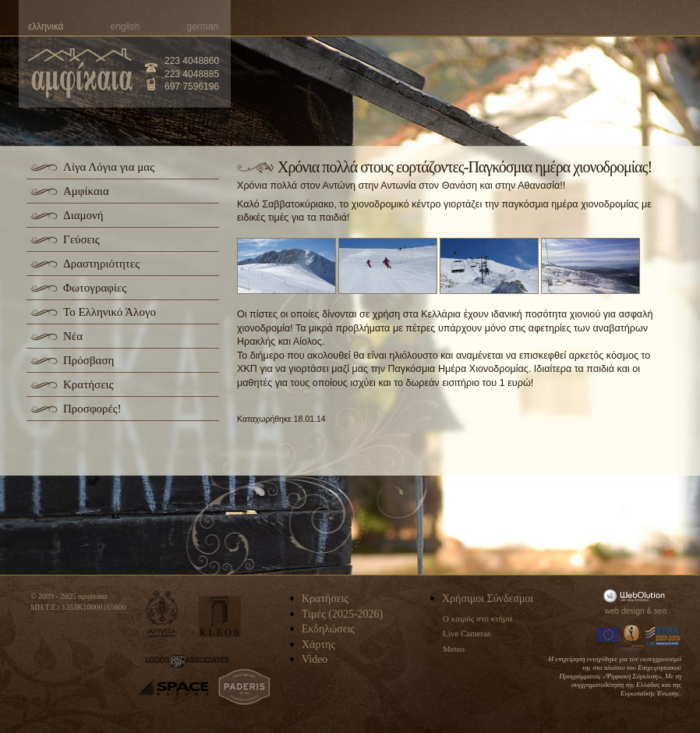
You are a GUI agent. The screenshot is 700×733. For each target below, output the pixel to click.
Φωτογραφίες (95, 288)
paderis (244, 687)
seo (660, 611)
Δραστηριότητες (101, 264)
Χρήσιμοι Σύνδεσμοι (488, 598)
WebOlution (637, 595)
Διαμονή (83, 215)
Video (315, 659)
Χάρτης (318, 644)
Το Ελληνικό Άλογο (110, 312)
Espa (663, 636)
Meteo (454, 649)
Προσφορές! (92, 409)
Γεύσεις (81, 239)
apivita (163, 614)
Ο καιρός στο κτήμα (477, 618)
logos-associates (187, 661)
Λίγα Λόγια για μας (109, 167)
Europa (608, 636)
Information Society (633, 636)
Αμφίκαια (86, 191)
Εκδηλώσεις (328, 629)
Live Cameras (467, 633)
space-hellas (173, 687)
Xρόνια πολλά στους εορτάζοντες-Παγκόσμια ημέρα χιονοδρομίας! (465, 167)
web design (625, 611)
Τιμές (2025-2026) (342, 614)
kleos (220, 616)
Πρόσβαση (88, 360)
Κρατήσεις (88, 384)
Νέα (73, 336)
